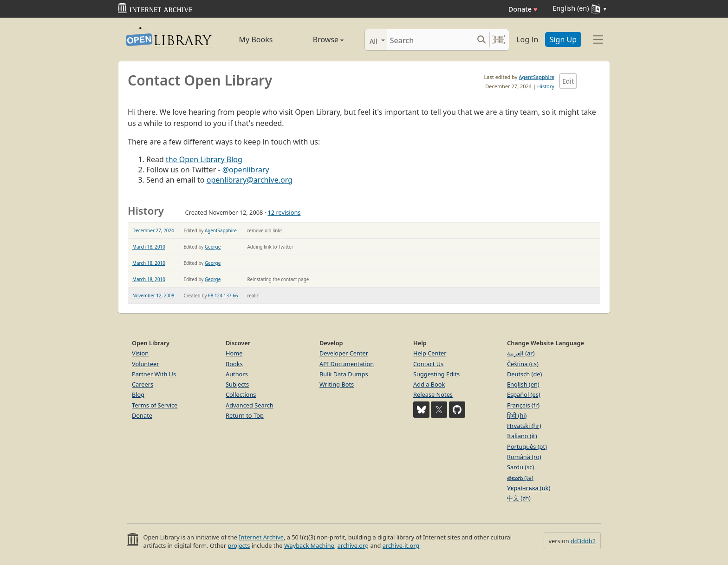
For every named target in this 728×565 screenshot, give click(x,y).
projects (239, 545)
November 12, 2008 (153, 296)
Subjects (237, 384)
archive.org (353, 545)
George (213, 247)
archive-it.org (401, 545)
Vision (140, 353)
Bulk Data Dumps (344, 374)
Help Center (430, 353)
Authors (237, 374)
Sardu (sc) (520, 467)
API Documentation (347, 364)
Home (234, 353)
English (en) (523, 384)
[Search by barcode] (499, 40)
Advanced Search (250, 405)
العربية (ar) (521, 353)
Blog (138, 394)
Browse (318, 39)
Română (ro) (524, 457)
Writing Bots (337, 384)
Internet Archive (261, 537)
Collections (241, 394)
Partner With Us (154, 374)
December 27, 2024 (153, 230)
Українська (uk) (529, 488)
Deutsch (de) (524, 374)
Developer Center (344, 353)
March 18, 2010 (149, 247)
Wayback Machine (309, 545)
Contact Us (428, 364)
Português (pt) (527, 447)
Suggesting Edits (436, 374)
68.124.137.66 (223, 296)
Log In (527, 39)
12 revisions (284, 212)
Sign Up (563, 39)
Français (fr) (523, 405)
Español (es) (524, 394)
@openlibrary (246, 170)
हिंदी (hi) (517, 415)
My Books (256, 39)
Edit (568, 81)
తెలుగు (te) (520, 478)
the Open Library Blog (204, 159)
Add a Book (429, 384)
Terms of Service (155, 405)
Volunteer (146, 364)
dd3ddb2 (583, 541)
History (546, 86)
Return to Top (245, 415)
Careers (143, 384)
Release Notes (433, 394)
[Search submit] (481, 40)
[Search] (430, 40)
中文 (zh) (519, 498)
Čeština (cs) (523, 364)
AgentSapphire (536, 77)
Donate (523, 9)
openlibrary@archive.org (250, 180)
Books (234, 364)
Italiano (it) (522, 436)
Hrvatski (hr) (524, 426)
